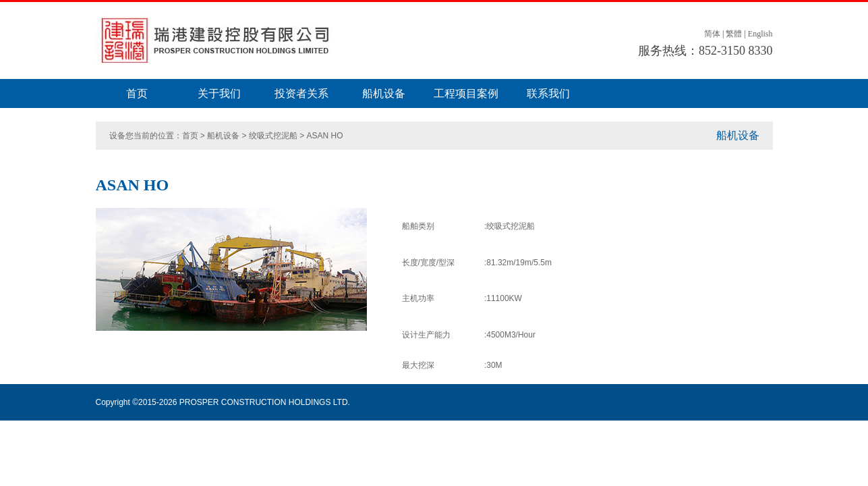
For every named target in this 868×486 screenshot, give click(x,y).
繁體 (734, 34)
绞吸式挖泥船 (273, 136)
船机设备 (384, 93)
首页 (137, 93)
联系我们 (548, 93)
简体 (712, 34)
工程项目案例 (466, 93)
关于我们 (219, 93)
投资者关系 (301, 93)
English (760, 34)
